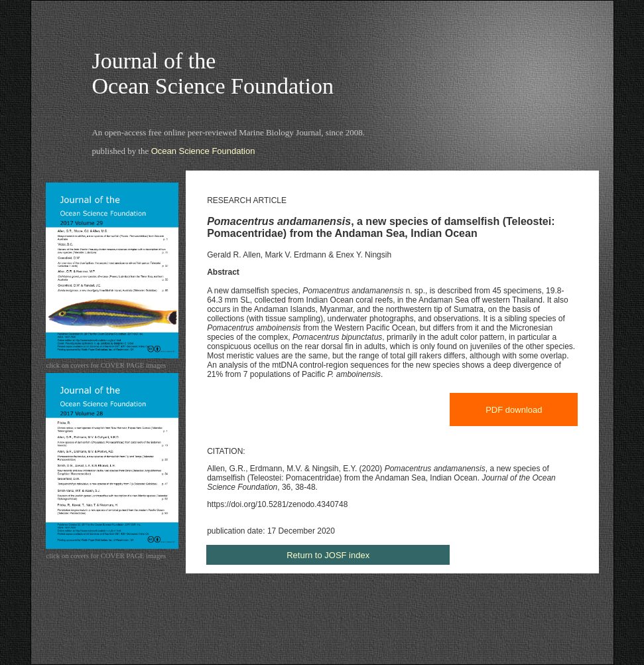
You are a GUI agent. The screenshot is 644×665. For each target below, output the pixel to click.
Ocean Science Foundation (203, 151)
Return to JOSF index (328, 555)
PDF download (514, 410)
